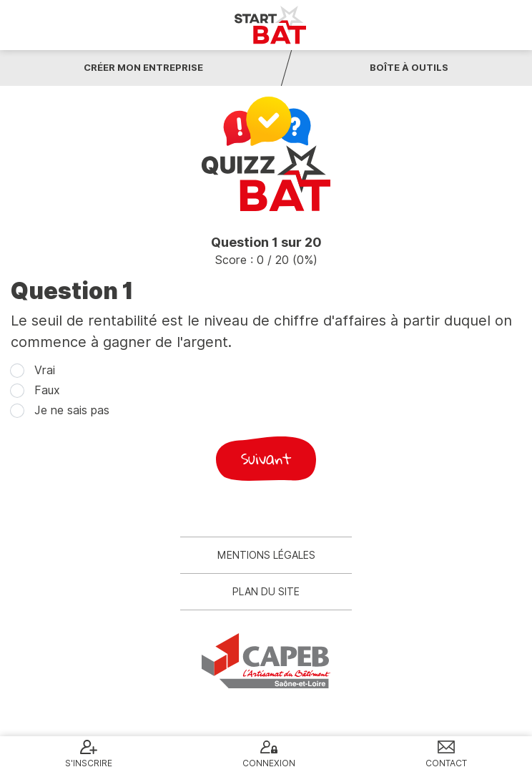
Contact (446, 763)
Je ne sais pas (72, 411)
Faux (47, 391)
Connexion (269, 763)
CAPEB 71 (266, 660)
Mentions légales (266, 555)
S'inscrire (89, 763)
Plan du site (266, 592)
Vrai (45, 371)
